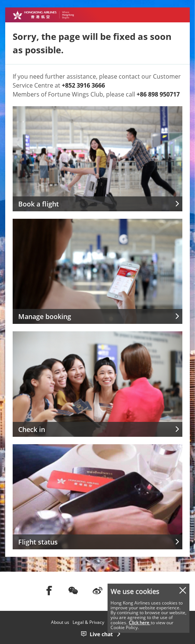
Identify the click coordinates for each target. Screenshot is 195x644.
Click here (140, 623)
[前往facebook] (49, 590)
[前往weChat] (73, 590)
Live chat (101, 634)
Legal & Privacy (88, 622)
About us (60, 622)
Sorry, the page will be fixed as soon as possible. (92, 43)
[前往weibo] (97, 590)
